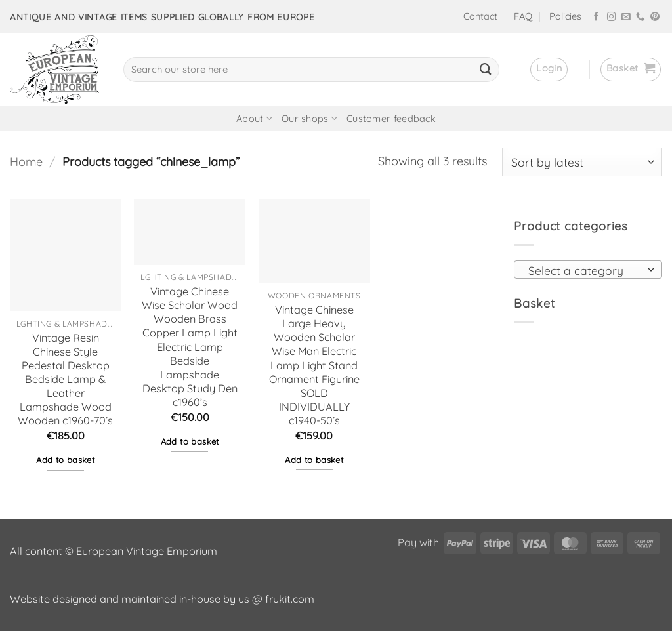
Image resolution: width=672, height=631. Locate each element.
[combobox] (588, 270)
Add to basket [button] (65, 460)
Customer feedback (391, 119)
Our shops (309, 118)
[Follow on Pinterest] (655, 17)
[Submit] (486, 70)
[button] (549, 70)
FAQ (523, 16)
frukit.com (290, 599)
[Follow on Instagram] (612, 17)
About (254, 118)
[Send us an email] (626, 17)
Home (26, 162)
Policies (565, 16)
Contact (480, 16)
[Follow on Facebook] (597, 17)
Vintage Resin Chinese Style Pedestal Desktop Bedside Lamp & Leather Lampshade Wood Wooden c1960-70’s (65, 379)
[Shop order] (582, 162)
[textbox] (584, 270)
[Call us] (640, 17)
